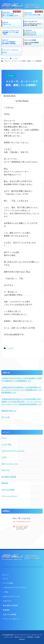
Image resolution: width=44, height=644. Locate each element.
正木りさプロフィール (10, 464)
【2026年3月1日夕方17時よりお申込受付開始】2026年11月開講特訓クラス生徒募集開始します (22, 380)
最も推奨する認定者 (9, 477)
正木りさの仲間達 (8, 490)
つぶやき (10, 348)
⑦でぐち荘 (6, 417)
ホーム (4, 438)
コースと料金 (6, 444)
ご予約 (4, 457)
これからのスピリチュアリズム (13, 451)
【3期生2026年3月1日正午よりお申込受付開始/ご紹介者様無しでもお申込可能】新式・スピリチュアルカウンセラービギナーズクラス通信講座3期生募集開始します (22, 402)
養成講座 (5, 483)
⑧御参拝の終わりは (9, 411)
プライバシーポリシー (10, 496)
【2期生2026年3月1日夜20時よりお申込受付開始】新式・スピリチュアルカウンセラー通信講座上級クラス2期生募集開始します (22, 390)
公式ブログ (6, 470)
